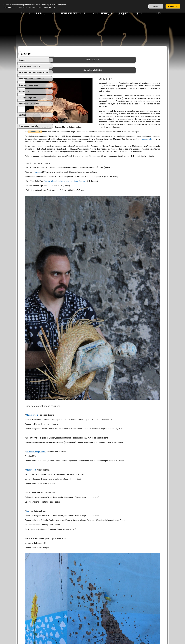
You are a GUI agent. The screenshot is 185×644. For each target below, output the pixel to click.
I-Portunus (73, 185)
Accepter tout (173, 6)
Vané (65, 472)
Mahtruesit (67, 431)
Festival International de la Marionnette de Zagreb (101, 195)
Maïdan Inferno (128, 144)
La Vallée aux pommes (72, 410)
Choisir (156, 6)
